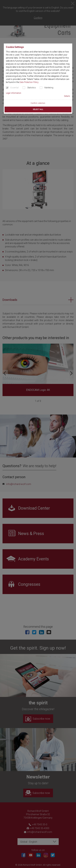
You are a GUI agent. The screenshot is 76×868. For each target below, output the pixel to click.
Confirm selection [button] (38, 103)
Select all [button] (38, 109)
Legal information (14, 93)
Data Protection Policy (29, 82)
